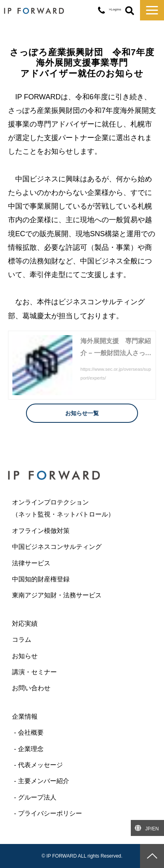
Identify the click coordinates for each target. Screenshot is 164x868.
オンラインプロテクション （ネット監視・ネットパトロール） (79, 508)
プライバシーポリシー (50, 813)
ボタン (130, 11)
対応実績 (25, 624)
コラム (22, 640)
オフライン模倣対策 (41, 531)
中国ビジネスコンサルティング (57, 547)
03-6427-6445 (101, 11)
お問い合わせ (31, 688)
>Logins (115, 9)
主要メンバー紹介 (44, 781)
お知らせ (25, 656)
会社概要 (31, 732)
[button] (152, 10)
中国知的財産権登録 (41, 579)
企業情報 (25, 716)
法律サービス (31, 563)
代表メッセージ (40, 765)
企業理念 (31, 749)
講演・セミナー (34, 672)
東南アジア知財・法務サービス (57, 595)
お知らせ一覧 (82, 413)
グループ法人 (37, 797)
